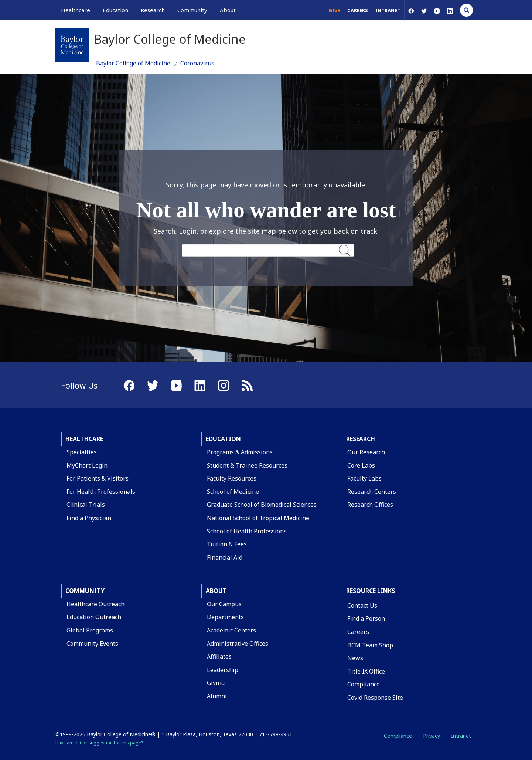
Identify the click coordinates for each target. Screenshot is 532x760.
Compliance (364, 684)
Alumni (217, 696)
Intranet (388, 10)
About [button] (228, 10)
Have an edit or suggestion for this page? (99, 743)
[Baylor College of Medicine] (72, 45)
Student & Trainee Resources (247, 465)
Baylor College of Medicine (133, 63)
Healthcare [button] (76, 10)
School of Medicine (233, 492)
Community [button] (192, 10)
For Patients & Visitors (98, 478)
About (216, 591)
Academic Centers (231, 630)
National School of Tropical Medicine (258, 518)
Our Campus (224, 604)
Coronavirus (197, 63)
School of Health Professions (247, 531)
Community (85, 591)
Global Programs (90, 630)
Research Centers (372, 492)
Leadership (223, 670)
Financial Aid (225, 557)
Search (344, 250)
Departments (225, 617)
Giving (216, 683)
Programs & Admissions (240, 452)
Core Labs (361, 465)
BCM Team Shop (370, 645)
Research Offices (370, 505)
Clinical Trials (86, 505)
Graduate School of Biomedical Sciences (262, 505)
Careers (358, 10)
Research (361, 439)
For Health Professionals (101, 492)
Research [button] (153, 10)
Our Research (366, 452)
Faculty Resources (232, 478)
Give (334, 10)
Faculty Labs (364, 478)
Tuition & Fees (227, 544)
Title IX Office (366, 671)
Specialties (82, 452)
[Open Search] (466, 10)
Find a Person (366, 618)
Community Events (92, 644)
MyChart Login (87, 465)
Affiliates (219, 656)
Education (223, 439)
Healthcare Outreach (96, 604)
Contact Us (362, 605)
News (355, 658)
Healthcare (84, 439)
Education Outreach (94, 617)
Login (188, 231)
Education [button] (115, 10)
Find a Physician (89, 518)
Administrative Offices (238, 644)
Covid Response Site (375, 698)
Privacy (432, 736)
